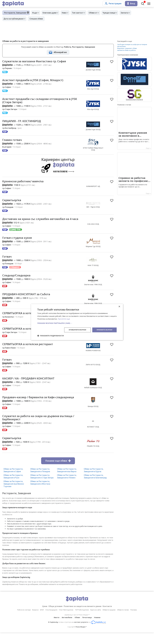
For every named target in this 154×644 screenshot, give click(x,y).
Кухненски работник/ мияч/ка (25, 183)
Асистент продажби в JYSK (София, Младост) (36, 80)
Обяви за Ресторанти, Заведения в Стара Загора (42, 488)
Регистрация (113, 3)
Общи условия (53, 618)
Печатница (88, 629)
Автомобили (66, 629)
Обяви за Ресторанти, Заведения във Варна (67, 482)
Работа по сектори (24, 621)
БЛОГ (42, 621)
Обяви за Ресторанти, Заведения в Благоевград (95, 488)
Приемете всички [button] (104, 330)
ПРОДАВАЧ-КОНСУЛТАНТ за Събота (29, 300)
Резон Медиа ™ (81, 638)
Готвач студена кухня (19, 243)
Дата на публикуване (14, 19)
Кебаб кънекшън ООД (93, 395)
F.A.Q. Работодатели (66, 621)
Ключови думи (51, 13)
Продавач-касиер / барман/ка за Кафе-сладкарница (32, 406)
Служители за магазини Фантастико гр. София (38, 61)
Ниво (67, 13)
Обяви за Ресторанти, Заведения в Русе (13, 488)
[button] (77, 323)
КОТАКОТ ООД (93, 438)
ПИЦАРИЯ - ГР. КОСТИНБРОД (24, 122)
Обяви (77, 629)
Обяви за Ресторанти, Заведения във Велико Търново (14, 495)
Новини (99, 629)
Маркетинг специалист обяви (127, 48)
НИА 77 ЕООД (93, 271)
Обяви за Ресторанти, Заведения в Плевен (67, 488)
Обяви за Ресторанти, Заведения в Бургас (94, 482)
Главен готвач (13, 141)
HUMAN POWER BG (93, 342)
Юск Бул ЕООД (93, 89)
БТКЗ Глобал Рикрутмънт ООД (93, 150)
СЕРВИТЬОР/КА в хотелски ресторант (30, 319)
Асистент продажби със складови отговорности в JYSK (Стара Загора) (40, 101)
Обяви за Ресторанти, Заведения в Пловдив (40, 482)
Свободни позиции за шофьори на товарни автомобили (132, 45)
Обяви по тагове (123, 621)
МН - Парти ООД (93, 209)
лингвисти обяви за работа (126, 50)
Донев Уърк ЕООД (93, 70)
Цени (41, 618)
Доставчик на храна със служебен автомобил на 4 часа (41, 222)
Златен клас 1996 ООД (93, 290)
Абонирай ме (60, 52)
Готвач (7, 262)
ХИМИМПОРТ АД (93, 188)
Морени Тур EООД (93, 252)
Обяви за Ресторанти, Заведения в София (13, 482)
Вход (131, 3)
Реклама (134, 621)
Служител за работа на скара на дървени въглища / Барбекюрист (41, 429)
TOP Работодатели (82, 621)
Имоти (55, 629)
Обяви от (98, 13)
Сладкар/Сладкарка (17, 281)
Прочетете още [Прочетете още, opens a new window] (64, 319)
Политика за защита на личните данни (83, 618)
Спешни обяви (37, 19)
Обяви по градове (109, 621)
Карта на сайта (96, 621)
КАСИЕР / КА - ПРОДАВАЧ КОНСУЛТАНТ (31, 386)
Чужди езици (115, 13)
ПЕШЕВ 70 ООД (93, 458)
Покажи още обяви (58, 472)
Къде (35, 13)
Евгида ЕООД (93, 416)
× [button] (119, 306)
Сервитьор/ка (13, 202)
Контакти (111, 618)
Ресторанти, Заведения (15, 13)
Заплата (132, 13)
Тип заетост (82, 13)
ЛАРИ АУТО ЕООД (93, 372)
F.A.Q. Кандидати (51, 621)
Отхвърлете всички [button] (76, 330)
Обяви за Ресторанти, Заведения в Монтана (40, 494)
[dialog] (77, 322)
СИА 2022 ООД (93, 228)
